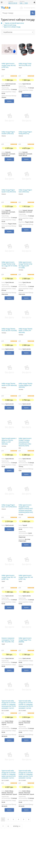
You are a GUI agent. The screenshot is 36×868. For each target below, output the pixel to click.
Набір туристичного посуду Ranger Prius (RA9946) (25, 640)
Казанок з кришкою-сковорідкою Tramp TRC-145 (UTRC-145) (8, 640)
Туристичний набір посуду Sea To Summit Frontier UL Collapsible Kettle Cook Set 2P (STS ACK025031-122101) (9, 774)
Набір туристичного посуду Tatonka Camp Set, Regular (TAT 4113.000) (25, 265)
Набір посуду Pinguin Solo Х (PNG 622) (25, 191)
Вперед (17, 826)
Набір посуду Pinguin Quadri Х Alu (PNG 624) (9, 191)
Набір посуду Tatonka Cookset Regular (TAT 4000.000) (25, 385)
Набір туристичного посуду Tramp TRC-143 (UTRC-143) (9, 577)
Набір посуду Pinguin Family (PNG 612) (25, 133)
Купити (9, 101)
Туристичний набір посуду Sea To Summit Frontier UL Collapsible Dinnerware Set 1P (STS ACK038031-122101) (9, 704)
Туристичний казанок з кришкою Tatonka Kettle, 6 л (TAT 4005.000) (9, 441)
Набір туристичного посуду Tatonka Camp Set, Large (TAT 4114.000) (9, 264)
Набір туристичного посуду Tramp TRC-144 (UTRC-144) (26, 577)
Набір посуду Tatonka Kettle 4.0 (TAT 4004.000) (9, 384)
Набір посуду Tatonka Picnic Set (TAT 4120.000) (9, 330)
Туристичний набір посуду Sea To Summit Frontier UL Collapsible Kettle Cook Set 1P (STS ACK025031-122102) (26, 774)
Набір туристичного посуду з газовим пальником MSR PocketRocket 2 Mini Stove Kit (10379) (25, 442)
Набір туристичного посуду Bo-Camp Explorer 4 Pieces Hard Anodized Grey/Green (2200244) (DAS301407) (26, 509)
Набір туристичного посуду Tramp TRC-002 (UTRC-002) (9, 65)
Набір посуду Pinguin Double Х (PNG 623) (8, 133)
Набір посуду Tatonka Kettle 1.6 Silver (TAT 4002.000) (25, 331)
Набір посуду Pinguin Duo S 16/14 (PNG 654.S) (9, 506)
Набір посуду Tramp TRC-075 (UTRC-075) (25, 64)
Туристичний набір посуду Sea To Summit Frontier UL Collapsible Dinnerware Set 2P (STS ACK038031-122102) (26, 704)
